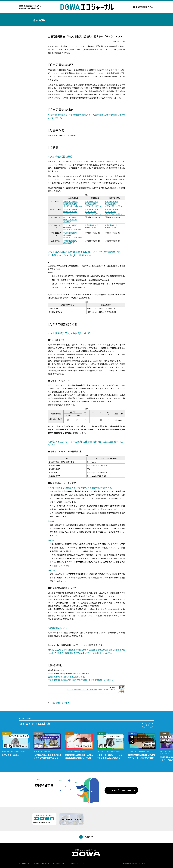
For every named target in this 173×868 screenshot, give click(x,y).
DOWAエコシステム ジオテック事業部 (82, 689)
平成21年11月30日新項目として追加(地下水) (70, 212)
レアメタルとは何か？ (11, 755)
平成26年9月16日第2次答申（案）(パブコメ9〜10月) (92, 204)
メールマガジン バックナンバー (77, 864)
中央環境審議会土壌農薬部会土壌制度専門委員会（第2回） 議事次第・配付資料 (79, 680)
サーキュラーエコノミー (19, 752)
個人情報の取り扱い (25, 864)
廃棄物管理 (47, 752)
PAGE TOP (89, 837)
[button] (144, 725)
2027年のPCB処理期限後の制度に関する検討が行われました (47, 756)
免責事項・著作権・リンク (42, 864)
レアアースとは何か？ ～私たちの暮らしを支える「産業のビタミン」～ (111, 758)
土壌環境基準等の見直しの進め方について (65, 677)
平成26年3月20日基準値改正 (91, 226)
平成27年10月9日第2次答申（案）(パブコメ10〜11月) (112, 204)
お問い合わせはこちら (121, 790)
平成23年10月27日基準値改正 (70, 242)
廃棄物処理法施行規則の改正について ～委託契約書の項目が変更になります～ (142, 758)
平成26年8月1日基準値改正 (111, 226)
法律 (83, 752)
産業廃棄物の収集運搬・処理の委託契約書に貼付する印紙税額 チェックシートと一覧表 (80, 758)
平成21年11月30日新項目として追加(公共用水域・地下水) (71, 204)
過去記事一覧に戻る (61, 703)
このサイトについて (59, 864)
